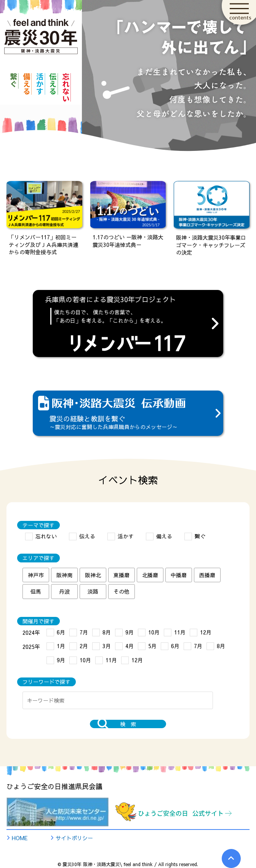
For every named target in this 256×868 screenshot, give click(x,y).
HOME (20, 838)
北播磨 (150, 575)
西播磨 (207, 575)
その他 (122, 591)
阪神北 (93, 575)
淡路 (93, 591)
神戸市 (36, 575)
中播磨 (179, 575)
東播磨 (122, 575)
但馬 (36, 591)
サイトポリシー (74, 838)
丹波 (64, 591)
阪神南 (64, 575)
